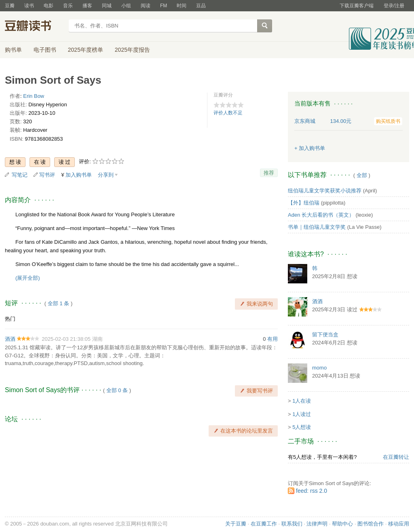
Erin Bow (34, 96)
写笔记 (20, 175)
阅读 (146, 6)
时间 (182, 6)
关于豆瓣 (236, 524)
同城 (107, 6)
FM (164, 6)
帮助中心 (342, 524)
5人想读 (302, 427)
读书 (29, 6)
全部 (362, 175)
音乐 (68, 6)
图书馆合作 (371, 524)
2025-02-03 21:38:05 (66, 339)
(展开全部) (28, 278)
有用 (272, 339)
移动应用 (399, 524)
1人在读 (302, 401)
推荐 (269, 173)
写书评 (47, 175)
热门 (10, 319)
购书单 (13, 50)
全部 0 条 (117, 390)
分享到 (106, 175)
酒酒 (10, 339)
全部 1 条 (58, 303)
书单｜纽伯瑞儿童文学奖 (317, 227)
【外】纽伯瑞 (304, 203)
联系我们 (292, 524)
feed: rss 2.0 (312, 491)
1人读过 (302, 414)
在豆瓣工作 (264, 524)
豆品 (201, 6)
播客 (87, 6)
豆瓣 (10, 6)
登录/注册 (394, 6)
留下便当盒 (325, 335)
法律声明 (317, 524)
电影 (49, 6)
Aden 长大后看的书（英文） (321, 215)
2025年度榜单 (86, 50)
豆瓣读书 (34, 27)
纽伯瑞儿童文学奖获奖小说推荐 (325, 191)
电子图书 (45, 50)
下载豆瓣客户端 (357, 6)
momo (319, 368)
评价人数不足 (228, 113)
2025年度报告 (132, 50)
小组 (126, 6)
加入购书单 (79, 175)
